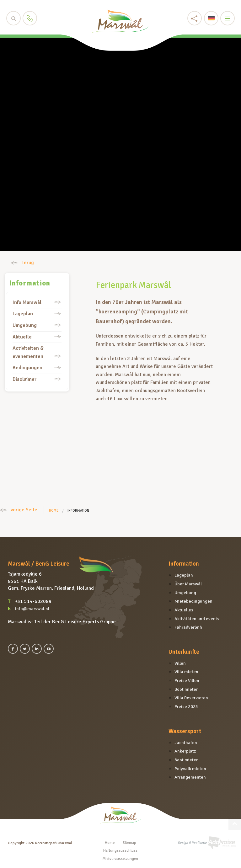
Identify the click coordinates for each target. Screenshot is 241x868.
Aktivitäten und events (197, 619)
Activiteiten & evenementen (28, 352)
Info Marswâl (27, 302)
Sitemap (129, 843)
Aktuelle (22, 337)
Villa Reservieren (191, 698)
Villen (180, 663)
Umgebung (25, 325)
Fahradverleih (188, 627)
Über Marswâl (188, 584)
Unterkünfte (184, 652)
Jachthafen (186, 743)
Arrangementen (190, 777)
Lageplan (23, 314)
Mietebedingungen (193, 601)
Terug (22, 263)
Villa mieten (186, 672)
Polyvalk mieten (190, 769)
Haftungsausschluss (120, 851)
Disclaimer (24, 379)
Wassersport (185, 731)
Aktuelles (184, 610)
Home (54, 511)
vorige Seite (19, 510)
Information (30, 283)
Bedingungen (27, 368)
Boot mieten (187, 689)
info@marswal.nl (32, 609)
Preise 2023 (186, 706)
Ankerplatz (185, 751)
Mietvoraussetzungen (120, 859)
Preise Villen (187, 680)
